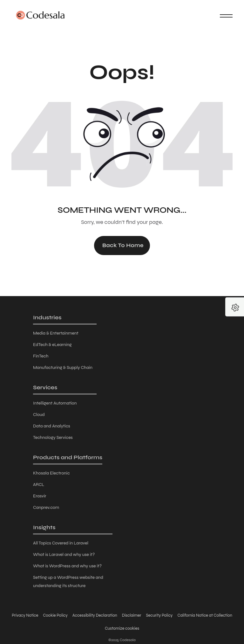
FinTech (41, 356)
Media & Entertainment (56, 333)
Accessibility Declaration (95, 615)
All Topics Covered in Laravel (61, 543)
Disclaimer (132, 615)
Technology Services (53, 437)
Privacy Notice (25, 615)
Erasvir (40, 496)
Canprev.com (46, 507)
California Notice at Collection (205, 615)
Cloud (39, 415)
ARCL (39, 485)
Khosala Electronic (51, 473)
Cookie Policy (55, 615)
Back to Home (123, 245)
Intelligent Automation (55, 403)
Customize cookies (122, 628)
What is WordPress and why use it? (67, 566)
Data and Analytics (52, 426)
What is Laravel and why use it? (64, 554)
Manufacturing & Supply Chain (63, 367)
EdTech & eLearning (52, 345)
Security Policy (159, 615)
